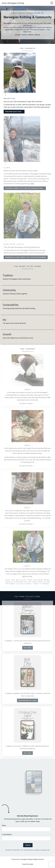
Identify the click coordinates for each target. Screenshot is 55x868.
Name (4, 825)
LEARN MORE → (28, 404)
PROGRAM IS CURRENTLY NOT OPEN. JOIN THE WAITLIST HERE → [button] (25, 188)
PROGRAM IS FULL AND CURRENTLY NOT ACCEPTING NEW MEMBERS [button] (26, 257)
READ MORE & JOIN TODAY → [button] (14, 112)
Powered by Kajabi (28, 864)
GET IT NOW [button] (28, 648)
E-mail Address (7, 834)
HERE (32, 184)
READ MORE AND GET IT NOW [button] (27, 700)
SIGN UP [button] (28, 845)
